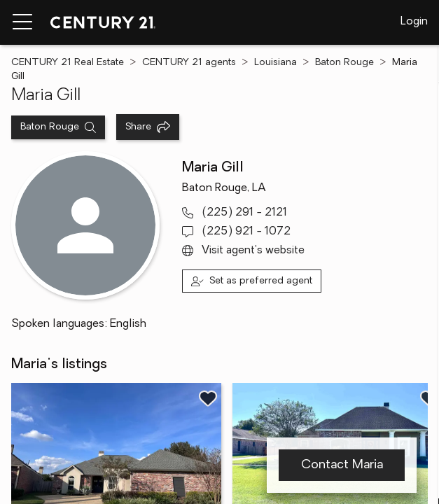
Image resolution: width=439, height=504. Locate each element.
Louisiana (276, 63)
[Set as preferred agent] (252, 281)
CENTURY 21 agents (189, 63)
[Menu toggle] (22, 22)
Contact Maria (342, 465)
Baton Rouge (344, 63)
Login (414, 22)
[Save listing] (208, 398)
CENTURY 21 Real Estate (68, 63)
